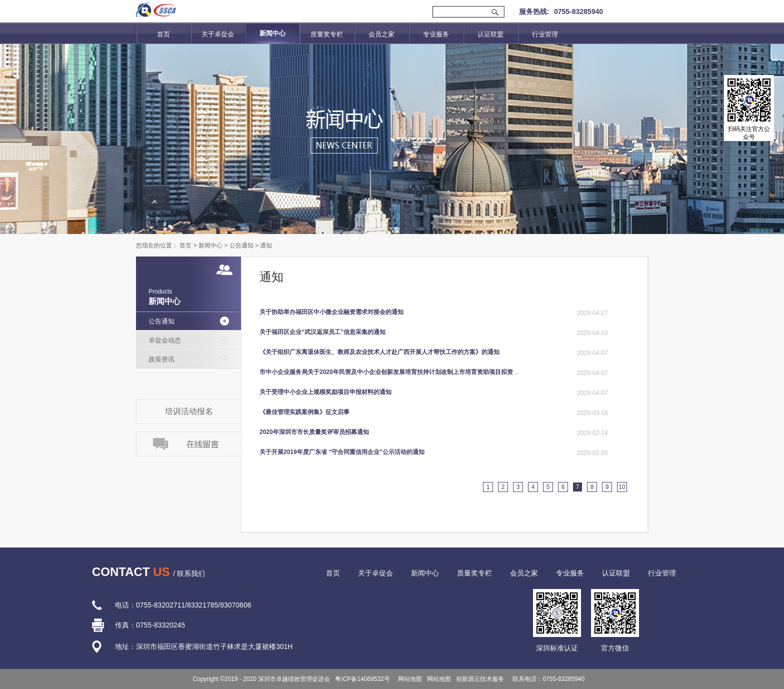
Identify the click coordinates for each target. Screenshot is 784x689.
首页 (163, 34)
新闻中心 (210, 245)
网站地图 (409, 679)
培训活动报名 (189, 411)
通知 (266, 245)
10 (622, 487)
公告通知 (241, 245)
